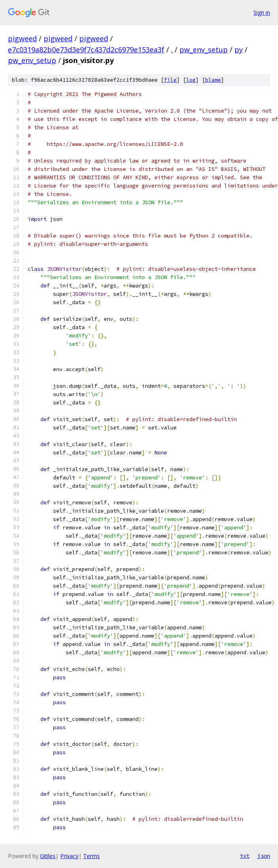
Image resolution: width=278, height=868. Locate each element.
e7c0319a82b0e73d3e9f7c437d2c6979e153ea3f (86, 50)
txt (245, 856)
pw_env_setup (204, 50)
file (170, 80)
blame (213, 80)
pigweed (22, 38)
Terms (91, 856)
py (239, 50)
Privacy (69, 856)
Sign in (262, 12)
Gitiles (48, 856)
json (264, 856)
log (191, 80)
